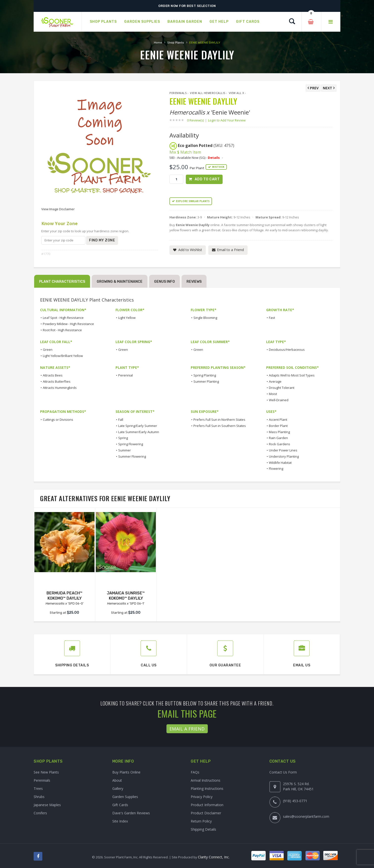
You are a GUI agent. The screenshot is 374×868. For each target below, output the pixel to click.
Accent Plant (278, 420)
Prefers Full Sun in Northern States (219, 420)
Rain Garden (278, 438)
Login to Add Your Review (227, 120)
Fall (121, 420)
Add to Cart (207, 179)
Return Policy (201, 821)
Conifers (40, 813)
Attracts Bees (53, 375)
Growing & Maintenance (120, 282)
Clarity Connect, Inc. (214, 857)
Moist (273, 394)
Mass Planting (279, 432)
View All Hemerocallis (208, 93)
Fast (272, 318)
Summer (125, 450)
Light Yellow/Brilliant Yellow (63, 356)
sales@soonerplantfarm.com (306, 816)
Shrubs (39, 797)
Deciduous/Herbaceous (287, 350)
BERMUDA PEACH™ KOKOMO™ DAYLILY (64, 596)
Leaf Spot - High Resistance (63, 318)
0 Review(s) (197, 120)
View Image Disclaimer (58, 209)
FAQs (195, 772)
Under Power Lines (283, 450)
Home (158, 43)
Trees (38, 788)
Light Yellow (127, 318)
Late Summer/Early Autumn (139, 432)
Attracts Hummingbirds (60, 388)
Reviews (194, 282)
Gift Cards (120, 805)
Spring (123, 438)
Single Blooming (205, 318)
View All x (236, 93)
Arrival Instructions (206, 780)
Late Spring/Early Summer (138, 426)
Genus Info (164, 282)
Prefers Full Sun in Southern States (220, 426)
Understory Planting (284, 456)
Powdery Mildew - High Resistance (68, 324)
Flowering (276, 469)
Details (214, 158)
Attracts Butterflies (57, 381)
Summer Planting (206, 381)
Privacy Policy (202, 797)
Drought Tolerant (282, 388)
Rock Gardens (280, 444)
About (117, 780)
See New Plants (46, 772)
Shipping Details (203, 829)
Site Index (120, 821)
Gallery (118, 788)
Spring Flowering (131, 444)
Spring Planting (205, 375)
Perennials (178, 93)
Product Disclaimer (206, 813)
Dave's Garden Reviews (131, 813)
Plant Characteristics (62, 282)
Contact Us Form (283, 772)
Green (48, 350)
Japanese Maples (47, 805)
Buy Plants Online (126, 772)
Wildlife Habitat (280, 463)
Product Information (207, 805)
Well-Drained (279, 400)
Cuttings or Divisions (58, 420)
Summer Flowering (132, 456)
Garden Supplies (125, 797)
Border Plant (278, 426)
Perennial (126, 375)
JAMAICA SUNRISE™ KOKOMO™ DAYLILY (126, 596)
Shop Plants (176, 43)
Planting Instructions (207, 788)
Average (275, 381)
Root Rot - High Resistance (62, 330)
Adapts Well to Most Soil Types (292, 375)
